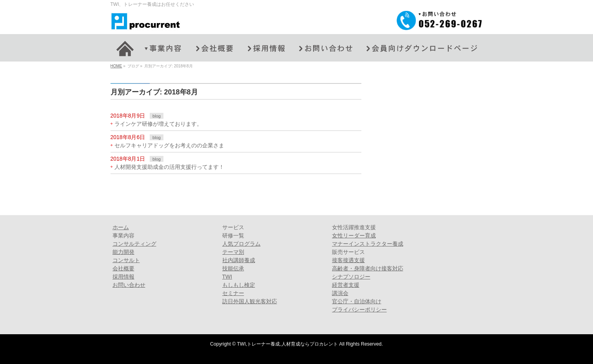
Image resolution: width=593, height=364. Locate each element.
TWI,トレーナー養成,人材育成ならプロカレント (287, 344)
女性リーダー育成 (354, 235)
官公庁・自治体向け (357, 301)
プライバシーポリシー (359, 310)
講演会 (340, 293)
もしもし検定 (239, 285)
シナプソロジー (351, 277)
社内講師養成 (239, 260)
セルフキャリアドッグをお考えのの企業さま (169, 145)
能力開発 (123, 252)
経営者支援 (346, 285)
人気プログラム (241, 244)
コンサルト (126, 260)
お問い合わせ (129, 285)
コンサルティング (134, 244)
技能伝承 (233, 268)
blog (157, 116)
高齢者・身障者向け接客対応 (368, 268)
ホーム (121, 227)
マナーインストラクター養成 (368, 244)
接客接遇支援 (348, 260)
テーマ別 (233, 252)
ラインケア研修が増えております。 (158, 124)
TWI (227, 277)
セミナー (233, 293)
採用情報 (123, 277)
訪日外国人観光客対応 (250, 301)
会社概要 (123, 268)
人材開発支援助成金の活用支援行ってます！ (169, 167)
